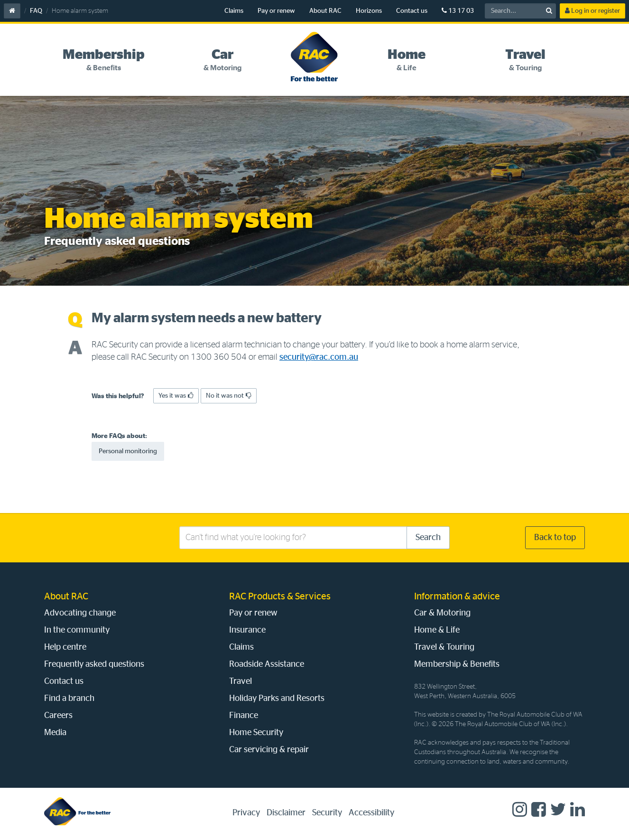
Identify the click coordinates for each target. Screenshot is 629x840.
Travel (240, 681)
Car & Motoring (442, 613)
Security (327, 813)
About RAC (325, 11)
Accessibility (371, 813)
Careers (58, 716)
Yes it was (176, 396)
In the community (77, 630)
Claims (234, 11)
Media (55, 733)
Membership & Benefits (457, 664)
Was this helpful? (118, 396)
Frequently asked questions (94, 664)
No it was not (229, 396)
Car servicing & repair (269, 750)
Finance (244, 716)
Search (428, 538)
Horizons (369, 11)
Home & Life (437, 630)
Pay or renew (276, 11)
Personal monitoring (128, 451)
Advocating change (80, 613)
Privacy (246, 813)
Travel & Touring (444, 647)
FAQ (36, 11)
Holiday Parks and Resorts (277, 699)
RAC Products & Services (280, 597)
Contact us (412, 11)
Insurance (247, 630)
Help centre (65, 647)
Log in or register (592, 11)
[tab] (104, 60)
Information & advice (457, 597)
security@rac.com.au (319, 357)
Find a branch (69, 699)
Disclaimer (286, 813)
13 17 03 (458, 11)
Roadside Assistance (267, 664)
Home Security (256, 733)
